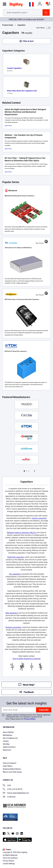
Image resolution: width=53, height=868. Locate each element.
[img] (16, 5)
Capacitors (21, 25)
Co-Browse (9, 797)
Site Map (6, 744)
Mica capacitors (12, 613)
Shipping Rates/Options (12, 769)
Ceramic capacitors (39, 518)
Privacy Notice (30, 719)
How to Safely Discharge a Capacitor (27, 659)
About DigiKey (8, 732)
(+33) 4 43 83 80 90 (13, 789)
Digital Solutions (9, 747)
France (7, 850)
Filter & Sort (28, 41)
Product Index (8, 25)
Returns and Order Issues (12, 772)
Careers (6, 741)
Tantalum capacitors (13, 627)
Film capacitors (15, 574)
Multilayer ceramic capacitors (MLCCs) (22, 533)
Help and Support (10, 763)
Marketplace (7, 735)
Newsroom (7, 750)
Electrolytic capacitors (16, 557)
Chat (7, 786)
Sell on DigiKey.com (10, 738)
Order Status (8, 766)
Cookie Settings (9, 864)
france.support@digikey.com (16, 793)
